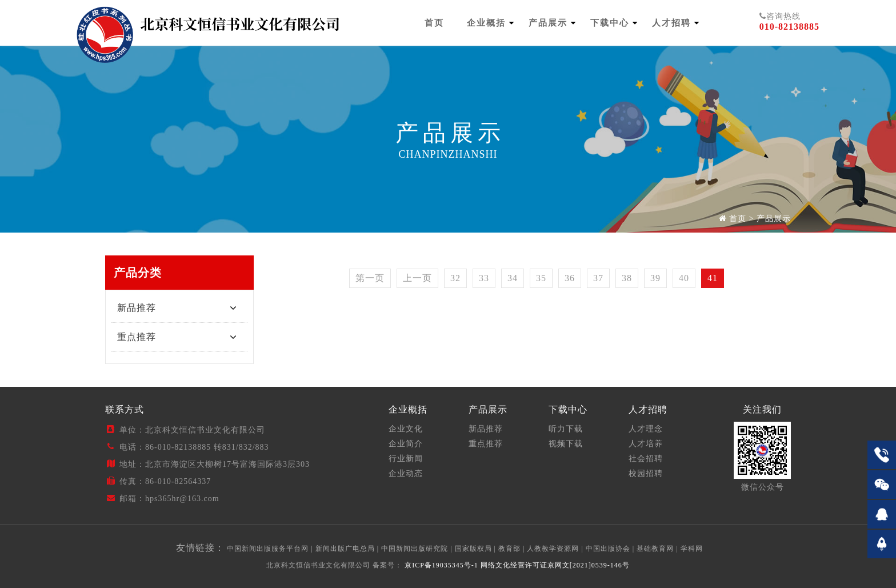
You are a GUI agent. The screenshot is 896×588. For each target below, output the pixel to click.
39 (655, 278)
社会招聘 (646, 459)
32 (455, 278)
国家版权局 (473, 549)
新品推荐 (137, 308)
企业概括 (486, 23)
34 (513, 278)
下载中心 (610, 23)
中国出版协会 (608, 549)
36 (570, 278)
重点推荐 (137, 337)
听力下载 (566, 429)
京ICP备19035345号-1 (440, 565)
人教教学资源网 (553, 549)
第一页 (370, 278)
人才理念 (646, 429)
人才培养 (646, 444)
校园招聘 (646, 473)
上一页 (417, 278)
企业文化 (406, 429)
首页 (434, 23)
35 (541, 278)
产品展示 (548, 23)
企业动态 (406, 473)
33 (484, 278)
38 (627, 278)
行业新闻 (406, 459)
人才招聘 (671, 23)
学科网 (692, 549)
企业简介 (406, 444)
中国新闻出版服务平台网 (268, 549)
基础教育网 (655, 549)
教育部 (509, 549)
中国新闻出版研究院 (415, 549)
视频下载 (566, 444)
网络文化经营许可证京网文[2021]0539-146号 (555, 565)
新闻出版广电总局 (345, 549)
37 (598, 278)
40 (684, 278)
